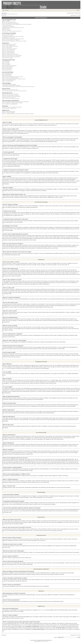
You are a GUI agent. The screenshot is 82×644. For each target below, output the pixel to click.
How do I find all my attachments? (9, 108)
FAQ (4, 10)
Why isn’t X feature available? (8, 113)
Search (7, 10)
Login (78, 10)
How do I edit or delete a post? (9, 45)
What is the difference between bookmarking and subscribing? (15, 102)
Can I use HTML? (6, 62)
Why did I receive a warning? (8, 53)
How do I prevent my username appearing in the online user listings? (17, 24)
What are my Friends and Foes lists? (10, 90)
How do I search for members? (9, 97)
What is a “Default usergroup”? (9, 80)
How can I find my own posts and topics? (11, 99)
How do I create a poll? (7, 48)
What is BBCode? (6, 61)
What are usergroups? (7, 75)
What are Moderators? (7, 74)
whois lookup (23, 625)
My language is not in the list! (8, 38)
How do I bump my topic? (8, 58)
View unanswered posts (6, 14)
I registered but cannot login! (8, 27)
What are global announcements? (9, 66)
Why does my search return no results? (11, 95)
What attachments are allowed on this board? (12, 107)
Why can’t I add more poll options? (10, 49)
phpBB (36, 640)
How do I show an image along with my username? (13, 39)
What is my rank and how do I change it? (11, 40)
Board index (4, 15)
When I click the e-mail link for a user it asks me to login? (14, 41)
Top (3, 127)
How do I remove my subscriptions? (10, 104)
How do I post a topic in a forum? (9, 44)
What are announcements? (8, 67)
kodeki (47, 641)
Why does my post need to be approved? (11, 57)
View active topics (14, 14)
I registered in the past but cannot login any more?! (13, 28)
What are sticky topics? (7, 68)
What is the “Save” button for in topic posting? (12, 56)
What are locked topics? (7, 69)
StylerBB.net (42, 641)
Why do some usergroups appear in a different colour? (14, 79)
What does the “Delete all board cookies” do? (12, 31)
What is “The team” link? (7, 81)
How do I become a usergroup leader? (10, 78)
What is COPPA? (6, 29)
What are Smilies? (6, 63)
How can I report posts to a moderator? (10, 54)
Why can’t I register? (6, 30)
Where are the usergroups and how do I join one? (13, 77)
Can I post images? (6, 64)
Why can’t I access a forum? (8, 51)
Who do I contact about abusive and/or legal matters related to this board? (18, 114)
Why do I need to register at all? (9, 22)
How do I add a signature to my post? (10, 46)
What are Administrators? (8, 73)
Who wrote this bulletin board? (9, 111)
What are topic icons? (7, 70)
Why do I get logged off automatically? (10, 23)
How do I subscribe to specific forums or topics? (12, 103)
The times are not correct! (8, 35)
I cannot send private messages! (9, 84)
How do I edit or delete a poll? (8, 50)
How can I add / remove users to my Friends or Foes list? (14, 91)
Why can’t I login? (6, 21)
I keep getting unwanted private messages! (11, 85)
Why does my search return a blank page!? (11, 96)
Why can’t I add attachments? (8, 52)
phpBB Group (41, 610)
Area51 (78, 617)
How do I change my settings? (9, 34)
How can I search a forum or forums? (10, 94)
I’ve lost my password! (7, 25)
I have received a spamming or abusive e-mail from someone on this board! (18, 87)
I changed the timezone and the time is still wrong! (13, 37)
